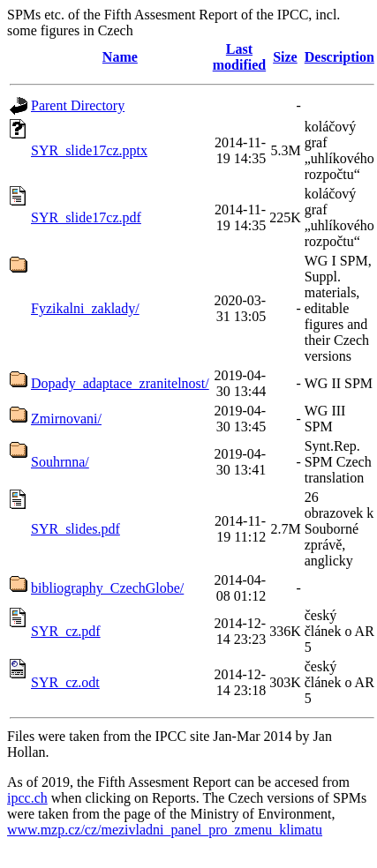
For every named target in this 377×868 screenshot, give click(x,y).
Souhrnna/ (60, 462)
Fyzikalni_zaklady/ (85, 308)
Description (339, 57)
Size (285, 57)
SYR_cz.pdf (66, 631)
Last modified (239, 57)
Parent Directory (78, 105)
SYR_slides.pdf (75, 529)
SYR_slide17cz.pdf (86, 217)
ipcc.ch (27, 798)
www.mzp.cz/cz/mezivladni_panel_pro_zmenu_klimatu (165, 830)
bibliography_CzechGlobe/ (107, 588)
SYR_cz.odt (65, 682)
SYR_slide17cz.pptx (89, 150)
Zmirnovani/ (66, 419)
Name (120, 57)
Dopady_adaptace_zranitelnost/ (120, 383)
